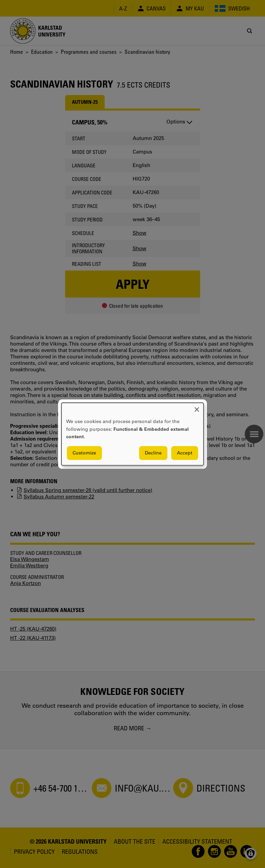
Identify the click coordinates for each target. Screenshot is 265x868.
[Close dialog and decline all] (197, 407)
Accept (185, 453)
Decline (153, 453)
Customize (84, 453)
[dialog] (132, 434)
